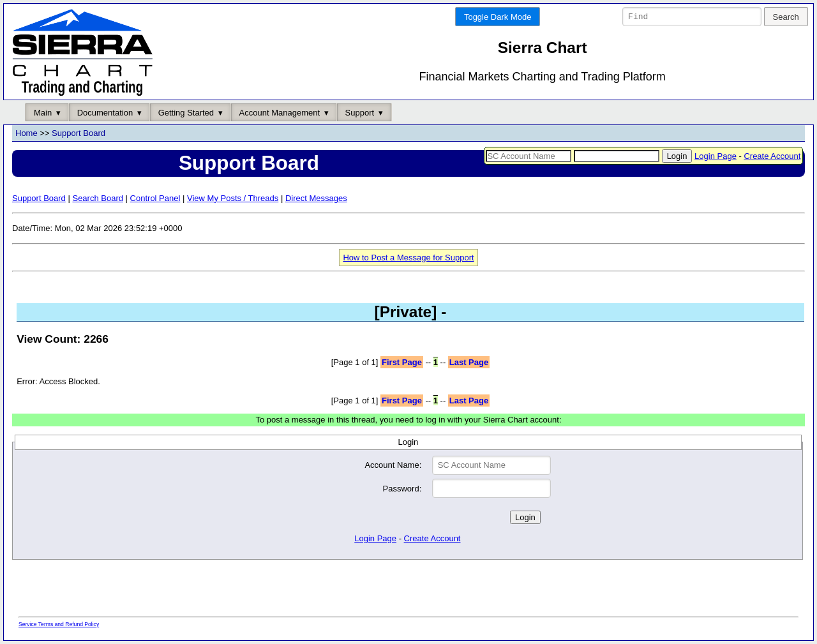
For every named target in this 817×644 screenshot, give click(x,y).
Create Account (772, 156)
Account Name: (393, 466)
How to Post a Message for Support (408, 258)
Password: (402, 489)
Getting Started (186, 113)
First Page (402, 362)
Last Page (469, 362)
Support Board (79, 134)
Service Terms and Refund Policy (59, 624)
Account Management (280, 113)
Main (43, 113)
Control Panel (155, 198)
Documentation (105, 113)
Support (360, 113)
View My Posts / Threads (233, 198)
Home (26, 134)
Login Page (716, 156)
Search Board (98, 198)
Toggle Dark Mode (498, 17)
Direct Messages (316, 198)
